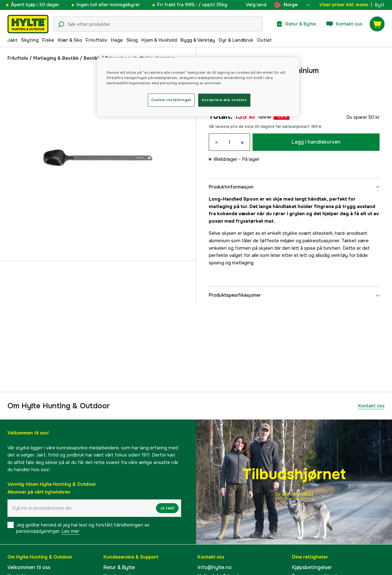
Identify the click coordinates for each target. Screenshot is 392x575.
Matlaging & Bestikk (56, 58)
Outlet (264, 40)
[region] (198, 87)
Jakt (12, 40)
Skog (132, 40)
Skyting (30, 40)
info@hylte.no (215, 567)
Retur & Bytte (119, 567)
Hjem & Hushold (159, 40)
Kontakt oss (371, 406)
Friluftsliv (96, 40)
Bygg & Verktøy (198, 40)
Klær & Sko (70, 40)
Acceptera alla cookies (224, 100)
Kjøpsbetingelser (312, 567)
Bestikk (92, 58)
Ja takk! (167, 508)
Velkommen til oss (29, 567)
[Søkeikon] (61, 25)
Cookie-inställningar (171, 100)
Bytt (380, 5)
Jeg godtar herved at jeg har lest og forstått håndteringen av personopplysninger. (83, 528)
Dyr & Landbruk (236, 40)
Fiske (48, 40)
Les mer (70, 531)
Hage (117, 40)
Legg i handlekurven (316, 142)
